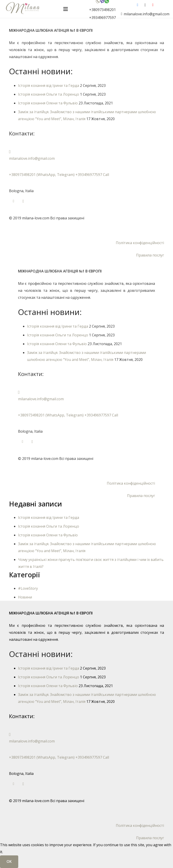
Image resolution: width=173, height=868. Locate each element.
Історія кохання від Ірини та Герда (49, 85)
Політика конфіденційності (140, 243)
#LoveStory (28, 588)
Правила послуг (150, 255)
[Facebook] (137, 5)
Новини (25, 597)
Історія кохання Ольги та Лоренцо (49, 94)
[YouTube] (153, 5)
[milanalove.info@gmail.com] (86, 152)
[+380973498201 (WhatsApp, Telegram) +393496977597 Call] (86, 168)
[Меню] (66, 9)
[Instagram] (145, 5)
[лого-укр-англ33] (23, 9)
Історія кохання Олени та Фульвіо (48, 103)
